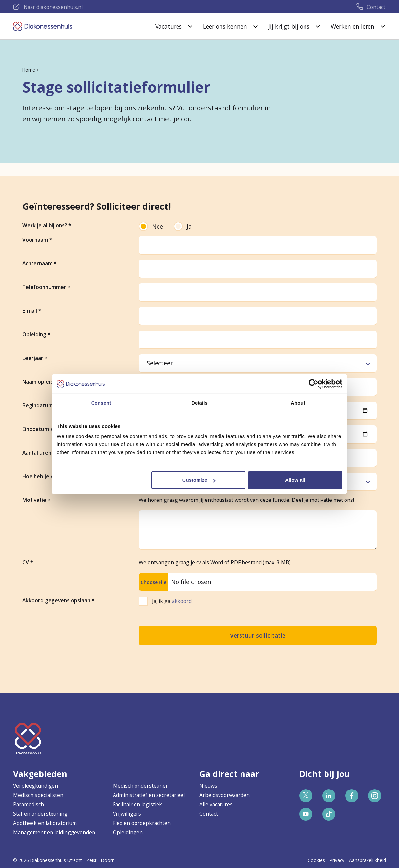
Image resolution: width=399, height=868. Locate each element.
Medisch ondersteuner (140, 786)
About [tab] (298, 402)
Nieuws (208, 786)
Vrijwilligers (127, 814)
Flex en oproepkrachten (142, 823)
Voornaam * (37, 240)
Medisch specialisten (38, 795)
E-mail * (32, 311)
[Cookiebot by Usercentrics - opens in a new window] (314, 384)
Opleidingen (128, 832)
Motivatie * (36, 500)
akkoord (182, 601)
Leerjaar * (35, 358)
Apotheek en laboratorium (45, 823)
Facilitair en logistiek (137, 804)
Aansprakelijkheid (367, 860)
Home (29, 70)
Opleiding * (36, 334)
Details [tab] (199, 402)
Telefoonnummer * (46, 287)
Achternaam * (40, 263)
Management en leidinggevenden (54, 832)
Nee (151, 226)
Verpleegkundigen (36, 786)
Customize (199, 480)
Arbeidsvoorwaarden (225, 795)
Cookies (316, 860)
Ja (183, 226)
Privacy (337, 860)
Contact (209, 814)
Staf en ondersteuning (40, 814)
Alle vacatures (216, 804)
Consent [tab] (101, 402)
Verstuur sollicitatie (258, 635)
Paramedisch (29, 804)
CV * (28, 562)
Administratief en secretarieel (149, 795)
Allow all (295, 480)
